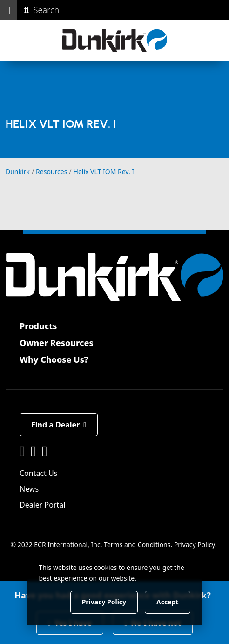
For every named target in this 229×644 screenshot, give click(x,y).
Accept (167, 602)
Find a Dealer (59, 425)
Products (38, 326)
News (29, 489)
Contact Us (38, 473)
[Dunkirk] (115, 41)
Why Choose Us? (54, 359)
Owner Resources (57, 343)
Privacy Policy (195, 545)
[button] (9, 10)
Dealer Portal (42, 505)
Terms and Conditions (137, 545)
